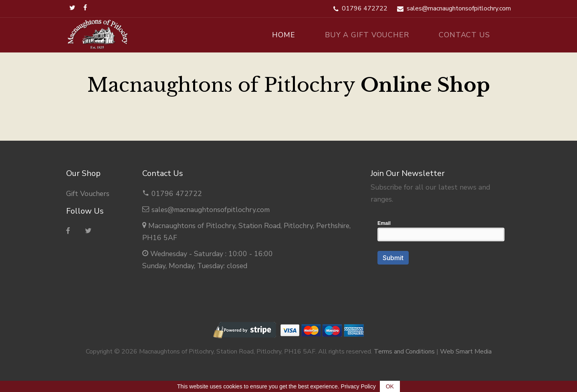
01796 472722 (177, 194)
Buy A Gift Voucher (367, 35)
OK (390, 386)
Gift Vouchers (88, 194)
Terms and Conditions (404, 352)
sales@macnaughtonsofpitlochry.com (211, 210)
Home (284, 35)
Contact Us (464, 35)
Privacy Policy (358, 386)
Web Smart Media (466, 352)
